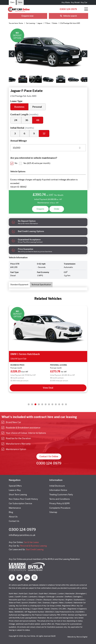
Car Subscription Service (20, 503)
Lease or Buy (15, 490)
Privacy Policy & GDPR (59, 503)
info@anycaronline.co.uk (22, 535)
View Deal (48, 388)
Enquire (40, 209)
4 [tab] (39, 404)
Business (19, 107)
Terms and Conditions (60, 499)
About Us (13, 517)
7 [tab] (49, 404)
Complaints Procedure (60, 508)
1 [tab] (29, 404)
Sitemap (53, 512)
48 (38, 120)
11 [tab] (63, 404)
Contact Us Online (49, 456)
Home (21, 23)
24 (16, 120)
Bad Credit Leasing (35, 549)
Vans (20, 2)
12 (44, 133)
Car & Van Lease (31, 542)
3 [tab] (35, 404)
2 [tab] (32, 404)
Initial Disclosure (57, 486)
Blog (11, 512)
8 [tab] (52, 404)
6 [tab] (46, 404)
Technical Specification (41, 285)
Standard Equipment (19, 285)
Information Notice (58, 490)
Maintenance (15, 508)
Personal (37, 107)
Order (57, 209)
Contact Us (14, 521)
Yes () (37, 163)
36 (27, 120)
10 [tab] (59, 404)
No (16, 163)
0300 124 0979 (68, 9)
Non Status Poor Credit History (23, 499)
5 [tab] (42, 404)
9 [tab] (56, 404)
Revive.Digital (82, 637)
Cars (12, 2)
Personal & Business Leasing (33, 546)
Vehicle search (68, 16)
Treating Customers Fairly (61, 495)
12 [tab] (66, 404)
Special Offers (15, 486)
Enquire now (28, 16)
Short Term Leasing (18, 495)
